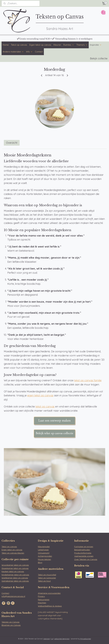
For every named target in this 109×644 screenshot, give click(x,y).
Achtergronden (45, 556)
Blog (40, 562)
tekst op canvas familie (88, 380)
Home (6, 45)
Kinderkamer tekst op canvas (15, 575)
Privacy (41, 596)
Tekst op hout (44, 581)
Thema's (82, 45)
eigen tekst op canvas (40, 396)
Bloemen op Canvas (11, 625)
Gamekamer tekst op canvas (15, 581)
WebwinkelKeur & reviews (50, 606)
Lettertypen (43, 550)
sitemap (47, 639)
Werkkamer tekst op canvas (15, 578)
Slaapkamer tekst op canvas (15, 568)
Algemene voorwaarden (49, 593)
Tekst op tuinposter (47, 578)
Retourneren (44, 600)
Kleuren (57, 45)
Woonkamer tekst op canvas (15, 565)
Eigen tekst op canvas (40, 45)
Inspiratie (96, 45)
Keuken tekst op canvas (13, 571)
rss (52, 639)
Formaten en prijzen (84, 547)
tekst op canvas (45, 407)
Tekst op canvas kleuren (13, 553)
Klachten (42, 603)
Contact (39, 52)
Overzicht (12, 143)
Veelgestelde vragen (84, 556)
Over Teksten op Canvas (86, 559)
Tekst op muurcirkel (47, 575)
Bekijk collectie (99, 58)
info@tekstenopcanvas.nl (13, 596)
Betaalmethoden (82, 550)
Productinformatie (83, 553)
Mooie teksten (44, 559)
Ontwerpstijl (44, 553)
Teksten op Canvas (11, 622)
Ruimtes (69, 45)
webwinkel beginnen (62, 639)
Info (29, 52)
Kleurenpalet (44, 547)
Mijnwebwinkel (86, 639)
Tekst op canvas (19, 45)
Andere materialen (13, 52)
